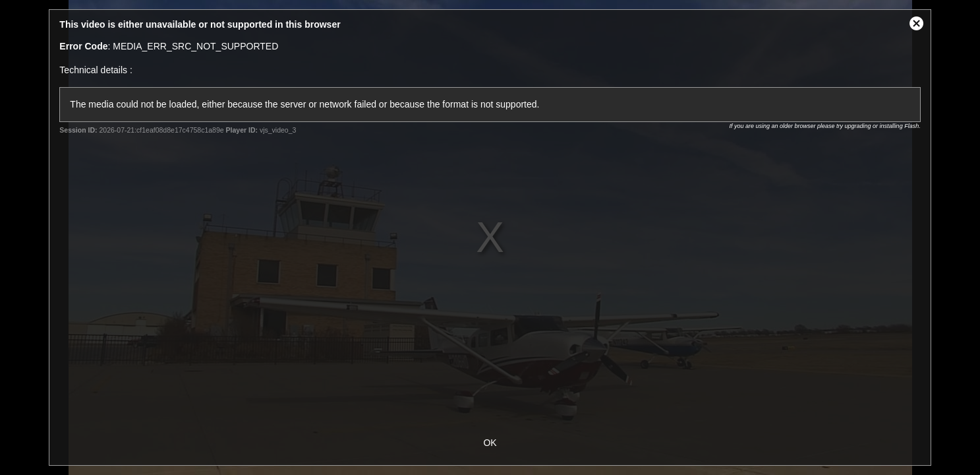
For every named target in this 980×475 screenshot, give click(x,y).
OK (490, 443)
